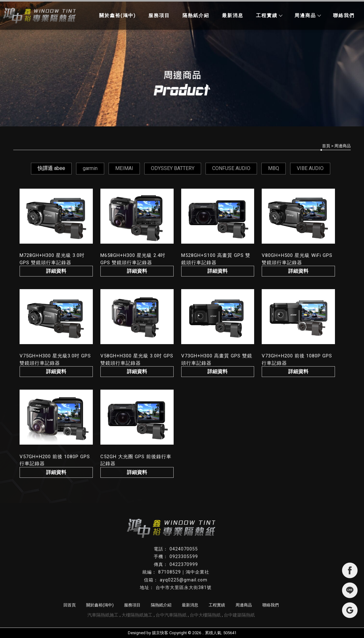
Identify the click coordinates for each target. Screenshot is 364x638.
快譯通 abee (51, 168)
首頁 (326, 146)
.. (203, 633)
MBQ (274, 168)
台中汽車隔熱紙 (171, 615)
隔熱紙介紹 (196, 15)
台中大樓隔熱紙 (205, 615)
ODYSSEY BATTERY (173, 168)
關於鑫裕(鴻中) (117, 15)
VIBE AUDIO (310, 168)
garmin (90, 168)
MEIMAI (124, 168)
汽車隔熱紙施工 (103, 615)
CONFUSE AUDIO (231, 168)
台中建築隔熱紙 (239, 615)
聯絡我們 (344, 15)
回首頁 (70, 605)
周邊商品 (307, 15)
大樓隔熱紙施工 (137, 615)
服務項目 (159, 15)
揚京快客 (160, 633)
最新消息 (233, 15)
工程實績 (269, 15)
